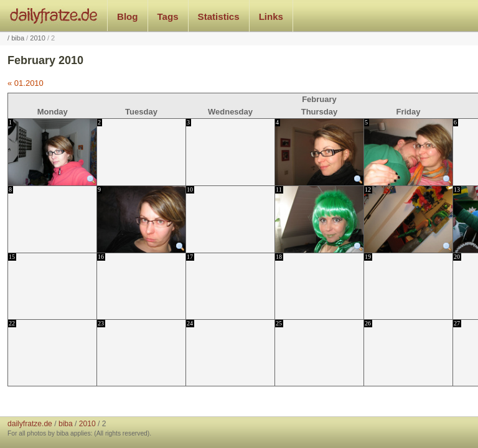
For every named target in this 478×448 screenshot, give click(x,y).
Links (271, 16)
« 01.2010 (26, 83)
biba (18, 38)
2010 (38, 38)
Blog (128, 16)
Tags (168, 16)
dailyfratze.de (54, 16)
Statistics (219, 16)
